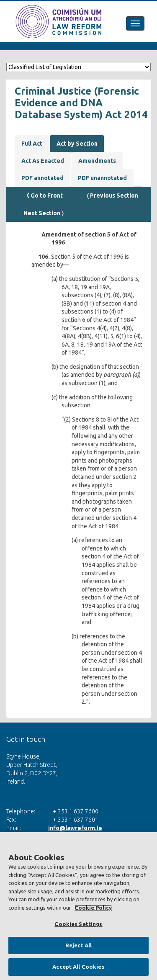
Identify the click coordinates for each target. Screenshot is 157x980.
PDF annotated (42, 178)
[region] (78, 906)
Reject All (78, 945)
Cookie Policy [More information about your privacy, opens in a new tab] (93, 908)
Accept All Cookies (78, 967)
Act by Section (77, 144)
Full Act (32, 144)
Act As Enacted (43, 161)
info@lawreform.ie (75, 828)
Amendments (97, 161)
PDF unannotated (102, 178)
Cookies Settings (78, 924)
